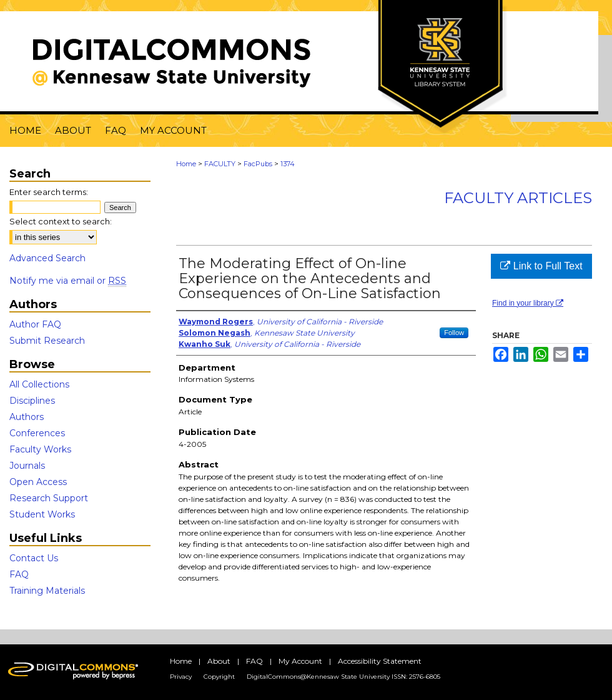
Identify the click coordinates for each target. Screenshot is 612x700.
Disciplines (32, 401)
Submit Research (47, 341)
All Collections (39, 384)
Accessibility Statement (380, 661)
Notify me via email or (68, 281)
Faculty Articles (518, 198)
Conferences (37, 433)
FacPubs (258, 164)
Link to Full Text (541, 266)
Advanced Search (47, 258)
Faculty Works (40, 449)
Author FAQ (35, 324)
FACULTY (220, 164)
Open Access (38, 482)
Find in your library (528, 303)
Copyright (219, 677)
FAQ (19, 574)
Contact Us (34, 558)
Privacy (181, 677)
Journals (27, 466)
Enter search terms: (49, 192)
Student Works (42, 514)
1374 (288, 164)
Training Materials (47, 591)
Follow (454, 332)
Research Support (49, 498)
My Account (300, 661)
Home (186, 164)
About (219, 661)
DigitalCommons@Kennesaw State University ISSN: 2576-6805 (343, 677)
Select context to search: (61, 221)
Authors (27, 417)
